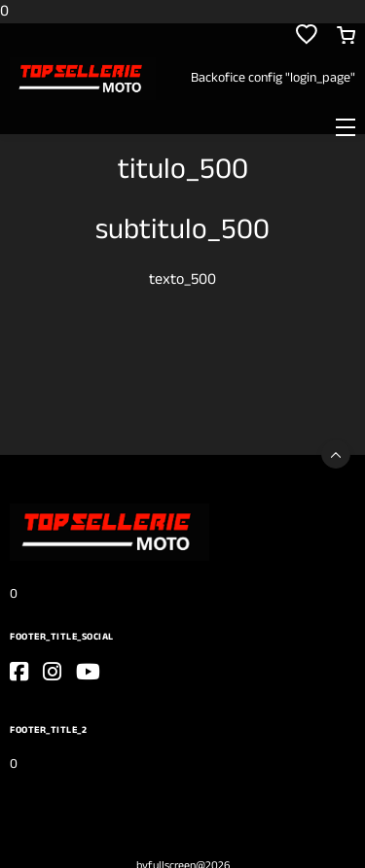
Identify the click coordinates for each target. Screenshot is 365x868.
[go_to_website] (19, 672)
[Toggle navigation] (346, 126)
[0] (83, 78)
